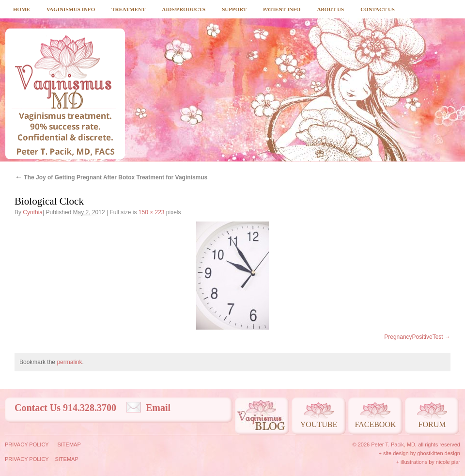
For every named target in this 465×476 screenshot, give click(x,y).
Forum (432, 424)
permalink (69, 362)
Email (158, 408)
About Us (330, 9)
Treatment (128, 9)
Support (234, 9)
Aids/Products (184, 9)
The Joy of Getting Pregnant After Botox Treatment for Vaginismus (111, 177)
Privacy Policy (27, 444)
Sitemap (69, 444)
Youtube (319, 424)
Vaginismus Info (71, 9)
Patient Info (282, 9)
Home (22, 9)
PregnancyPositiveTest (413, 337)
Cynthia (33, 212)
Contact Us (378, 9)
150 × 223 (152, 212)
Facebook (375, 424)
